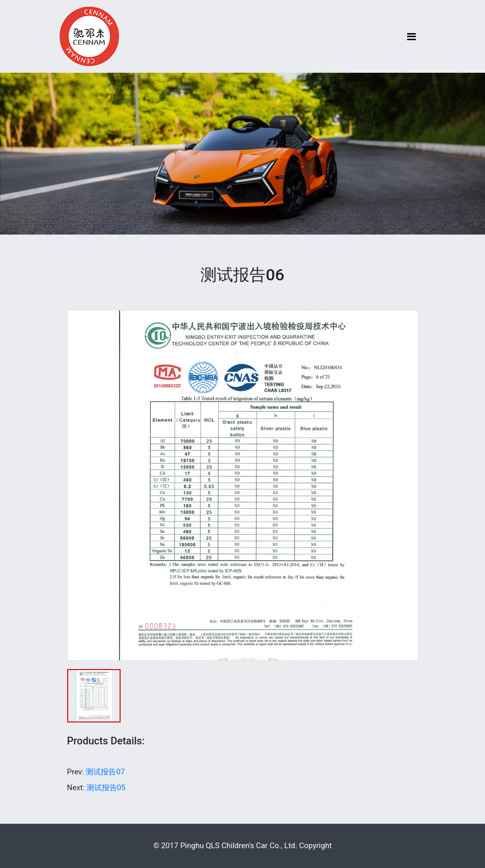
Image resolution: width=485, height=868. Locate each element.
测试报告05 (106, 788)
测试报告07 (105, 772)
